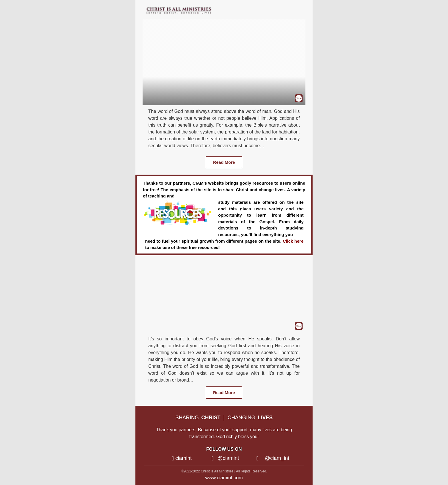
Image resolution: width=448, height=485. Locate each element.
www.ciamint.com (224, 478)
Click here (293, 241)
